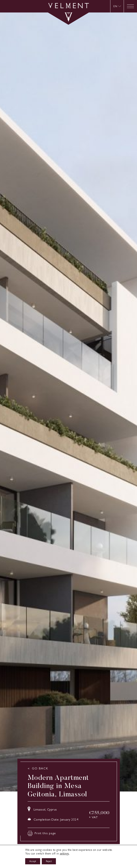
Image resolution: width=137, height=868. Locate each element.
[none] (117, 6)
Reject (49, 861)
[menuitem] (117, 6)
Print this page (42, 833)
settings (65, 854)
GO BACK (40, 769)
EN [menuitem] (115, 6)
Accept (33, 861)
